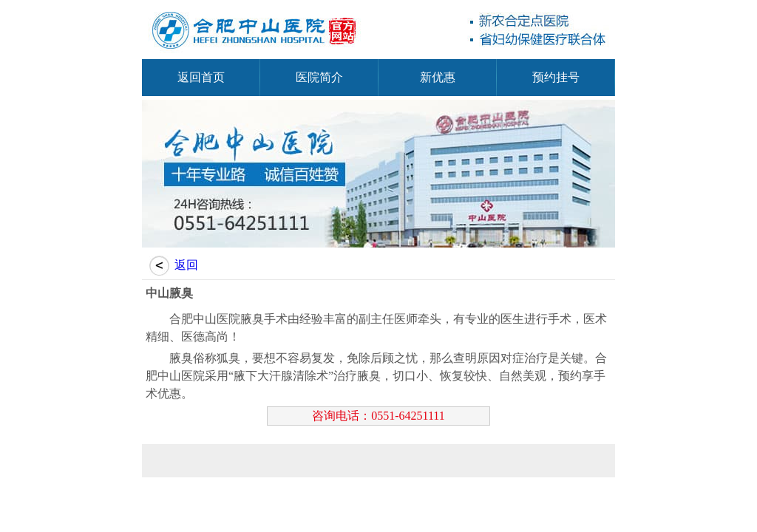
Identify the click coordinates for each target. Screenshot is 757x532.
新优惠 (438, 77)
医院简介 (319, 77)
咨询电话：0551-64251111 (378, 416)
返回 (186, 265)
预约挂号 (556, 77)
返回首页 (201, 77)
